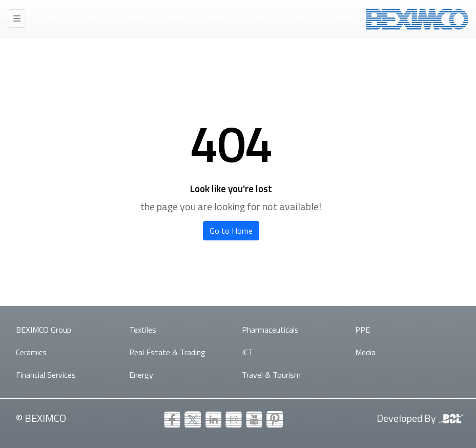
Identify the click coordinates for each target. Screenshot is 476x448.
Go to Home (231, 231)
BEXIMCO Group (44, 330)
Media (365, 352)
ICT (247, 352)
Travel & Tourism (271, 375)
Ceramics (31, 352)
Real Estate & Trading (167, 352)
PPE (363, 330)
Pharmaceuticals (270, 330)
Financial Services (46, 375)
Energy (141, 375)
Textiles (143, 330)
